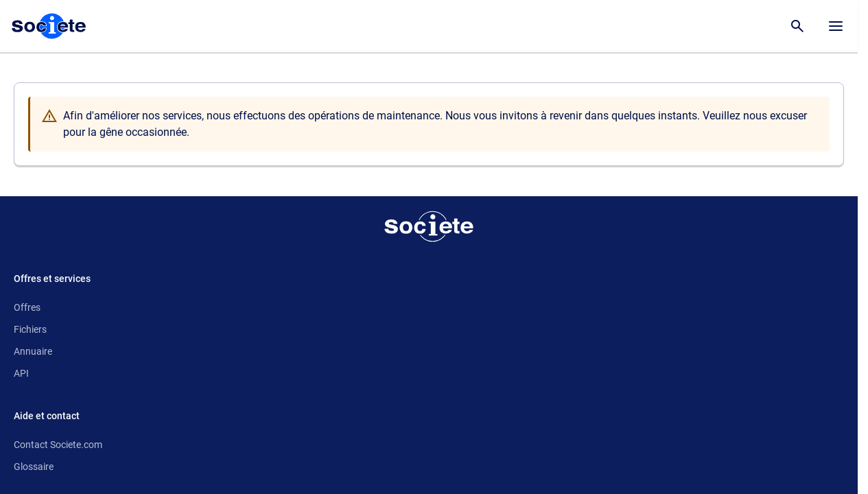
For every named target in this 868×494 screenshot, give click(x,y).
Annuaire (33, 351)
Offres (27, 307)
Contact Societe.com (58, 445)
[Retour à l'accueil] (429, 226)
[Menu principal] (836, 26)
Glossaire (34, 467)
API (21, 373)
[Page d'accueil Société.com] (49, 26)
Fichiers (30, 329)
